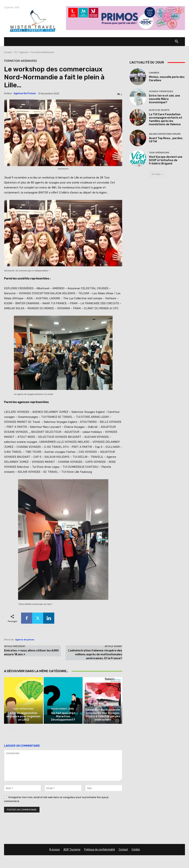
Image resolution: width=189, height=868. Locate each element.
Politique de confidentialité (100, 850)
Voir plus (157, 174)
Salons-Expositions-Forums (165, 134)
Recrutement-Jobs (63, 709)
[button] (177, 42)
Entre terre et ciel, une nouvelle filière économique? (164, 99)
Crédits (136, 850)
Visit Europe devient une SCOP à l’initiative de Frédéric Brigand (166, 160)
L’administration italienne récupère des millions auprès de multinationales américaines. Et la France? (95, 654)
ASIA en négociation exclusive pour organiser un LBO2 (24, 717)
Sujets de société (159, 110)
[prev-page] (6, 730)
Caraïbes (154, 73)
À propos (55, 850)
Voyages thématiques (161, 91)
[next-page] (12, 730)
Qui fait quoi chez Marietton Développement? (63, 717)
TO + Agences (21, 52)
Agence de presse (25, 93)
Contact (123, 850)
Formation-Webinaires (42, 52)
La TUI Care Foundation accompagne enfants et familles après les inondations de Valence (166, 119)
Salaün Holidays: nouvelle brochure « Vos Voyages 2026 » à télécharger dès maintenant (103, 715)
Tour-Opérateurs (23, 709)
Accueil (8, 52)
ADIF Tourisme (72, 850)
